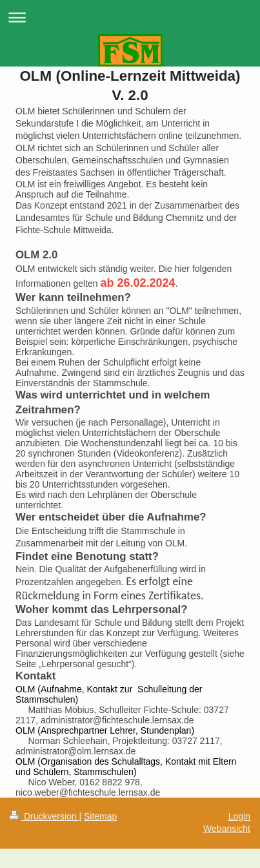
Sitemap (100, 816)
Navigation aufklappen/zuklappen (130, 17)
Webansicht (227, 829)
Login (239, 816)
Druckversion (44, 816)
